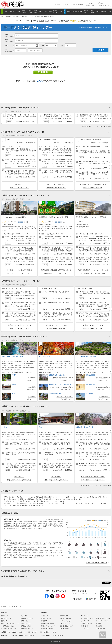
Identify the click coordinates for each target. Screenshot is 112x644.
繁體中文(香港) (44, 632)
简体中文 (22, 632)
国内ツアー (5, 621)
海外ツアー (45, 621)
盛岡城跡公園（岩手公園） (57, 375)
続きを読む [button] (17, 436)
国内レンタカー (25, 621)
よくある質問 (71, 4)
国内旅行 (4, 613)
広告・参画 (85, 626)
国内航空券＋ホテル (9, 626)
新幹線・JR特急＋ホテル (10, 629)
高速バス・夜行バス (27, 618)
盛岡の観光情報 (45, 356)
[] (91, 21)
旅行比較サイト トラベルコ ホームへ (12, 606)
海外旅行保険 (64, 616)
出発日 (6, 45)
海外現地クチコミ (66, 623)
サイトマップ (85, 616)
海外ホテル (45, 616)
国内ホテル (5, 616)
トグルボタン (56, 108)
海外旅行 (44, 613)
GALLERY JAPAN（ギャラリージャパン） (25, 635)
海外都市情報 (64, 629)
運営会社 (99, 623)
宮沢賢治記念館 (91, 375)
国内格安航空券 (6, 618)
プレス (98, 616)
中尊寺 (14, 375)
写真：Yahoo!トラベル (83, 214)
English (14, 632)
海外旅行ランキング (67, 626)
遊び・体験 (24, 616)
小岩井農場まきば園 (55, 394)
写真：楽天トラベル (8, 214)
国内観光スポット (26, 626)
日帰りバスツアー (26, 623)
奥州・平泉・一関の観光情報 (13, 356)
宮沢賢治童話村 (91, 384)
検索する (100, 50)
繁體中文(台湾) (32, 632)
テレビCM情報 (101, 628)
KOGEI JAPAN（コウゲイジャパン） (52, 635)
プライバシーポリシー (103, 621)
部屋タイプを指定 (35, 51)
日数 (62, 45)
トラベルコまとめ (66, 621)
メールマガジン (86, 628)
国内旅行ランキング (27, 629)
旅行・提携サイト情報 (103, 618)
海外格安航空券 (46, 618)
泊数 (43, 45)
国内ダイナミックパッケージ (10, 623)
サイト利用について (87, 618)
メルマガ (81, 4)
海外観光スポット (66, 618)
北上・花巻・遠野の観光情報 (86, 356)
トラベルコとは (59, 4)
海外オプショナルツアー (49, 626)
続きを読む (17, 369)
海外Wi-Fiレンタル (47, 629)
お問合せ (90, 4)
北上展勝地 (89, 394)
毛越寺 (14, 384)
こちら (40, 81)
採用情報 (99, 626)
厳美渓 (14, 394)
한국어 (54, 632)
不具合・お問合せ (87, 623)
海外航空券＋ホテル (47, 623)
